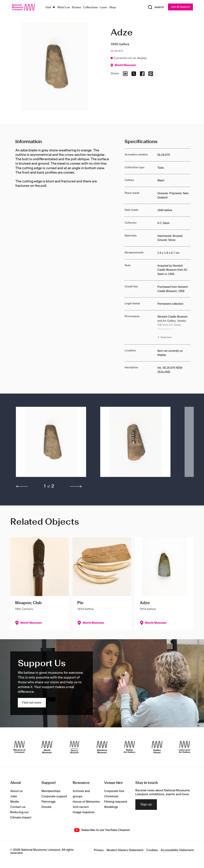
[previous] (22, 486)
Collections (90, 8)
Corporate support (54, 797)
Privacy (99, 850)
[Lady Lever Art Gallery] (185, 747)
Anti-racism (81, 807)
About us (16, 791)
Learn (103, 8)
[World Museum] (47, 747)
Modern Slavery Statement (125, 850)
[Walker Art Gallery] (130, 747)
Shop (113, 8)
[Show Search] (155, 7)
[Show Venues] (54, 8)
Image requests (84, 812)
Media (14, 802)
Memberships (51, 791)
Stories (76, 8)
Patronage (49, 802)
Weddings (111, 807)
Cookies (152, 850)
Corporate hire (114, 791)
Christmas (111, 797)
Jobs (14, 797)
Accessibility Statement (177, 850)
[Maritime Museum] (102, 747)
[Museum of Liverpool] (19, 747)
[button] (51, 444)
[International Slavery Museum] (74, 747)
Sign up (146, 805)
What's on (64, 8)
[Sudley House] (157, 747)
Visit (48, 8)
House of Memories (86, 802)
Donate (46, 807)
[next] (76, 486)
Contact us (18, 807)
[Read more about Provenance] (174, 328)
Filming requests (116, 802)
